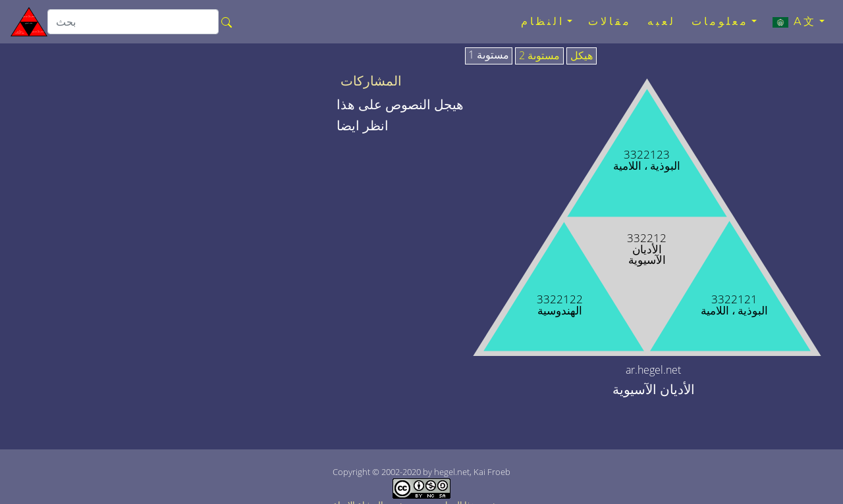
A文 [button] (795, 22)
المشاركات (371, 81)
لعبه (662, 21)
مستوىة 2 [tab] (539, 56)
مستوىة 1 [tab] (489, 55)
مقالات (610, 21)
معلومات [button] (720, 21)
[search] (133, 22)
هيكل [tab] (582, 56)
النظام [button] (543, 21)
